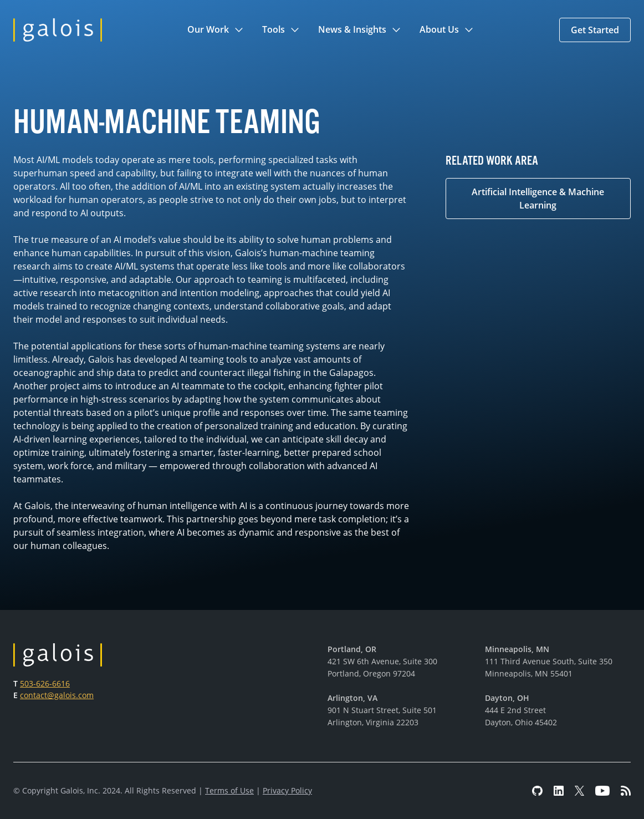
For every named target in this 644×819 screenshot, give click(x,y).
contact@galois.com (57, 695)
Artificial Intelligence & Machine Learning (538, 199)
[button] (216, 30)
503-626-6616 (45, 683)
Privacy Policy (287, 790)
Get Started (595, 30)
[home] (58, 30)
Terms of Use (229, 790)
